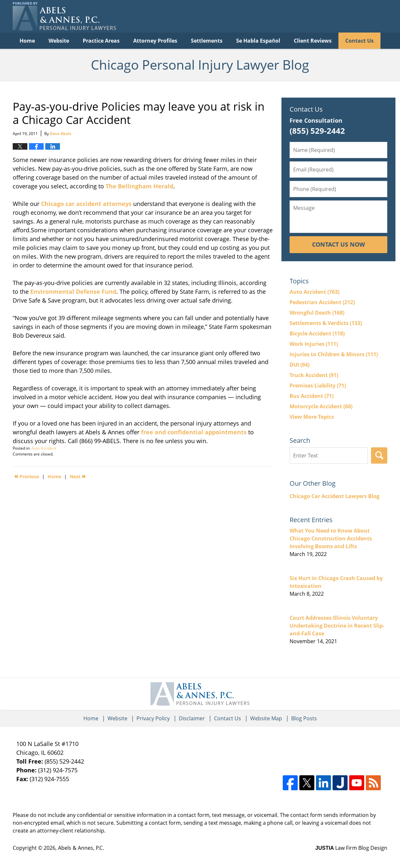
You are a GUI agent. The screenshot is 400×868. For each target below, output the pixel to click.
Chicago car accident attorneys (86, 204)
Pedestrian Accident (322, 302)
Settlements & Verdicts (326, 323)
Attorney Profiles (155, 41)
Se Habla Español (258, 41)
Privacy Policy (153, 718)
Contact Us (359, 41)
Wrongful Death (317, 313)
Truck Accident (314, 375)
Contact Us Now (338, 244)
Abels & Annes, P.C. (81, 848)
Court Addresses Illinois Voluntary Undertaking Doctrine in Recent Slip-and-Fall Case (337, 626)
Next (78, 476)
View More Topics (312, 417)
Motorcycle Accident (321, 406)
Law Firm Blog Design (351, 848)
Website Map (266, 718)
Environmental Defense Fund (73, 292)
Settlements (207, 41)
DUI (300, 365)
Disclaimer (192, 718)
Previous (27, 476)
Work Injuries (314, 344)
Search (379, 455)
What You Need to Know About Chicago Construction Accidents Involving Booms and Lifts (331, 538)
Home (27, 41)
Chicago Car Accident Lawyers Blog (335, 496)
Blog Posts (304, 718)
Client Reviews (313, 41)
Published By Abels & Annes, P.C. (321, 16)
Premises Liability (318, 386)
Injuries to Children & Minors (334, 354)
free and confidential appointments (193, 432)
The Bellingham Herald (139, 186)
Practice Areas (101, 41)
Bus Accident (312, 396)
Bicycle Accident (317, 333)
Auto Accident (44, 448)
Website (59, 41)
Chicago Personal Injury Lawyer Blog (64, 16)
